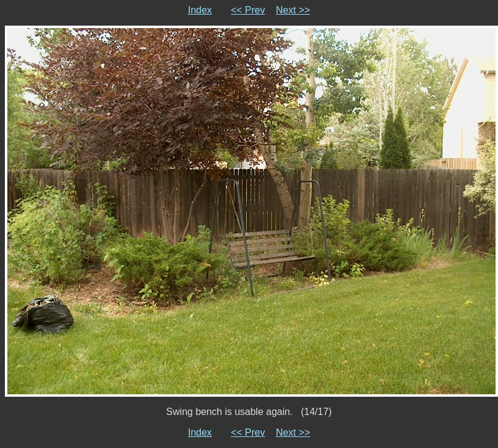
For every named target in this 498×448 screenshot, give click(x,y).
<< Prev (248, 10)
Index (200, 10)
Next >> (293, 10)
